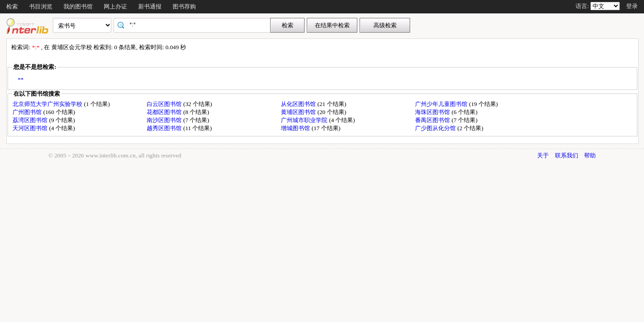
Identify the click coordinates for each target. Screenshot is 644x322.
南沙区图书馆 (165, 120)
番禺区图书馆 (433, 120)
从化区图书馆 (299, 104)
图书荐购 (184, 6)
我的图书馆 (78, 6)
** (20, 79)
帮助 (590, 155)
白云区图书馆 (165, 104)
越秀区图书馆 (165, 128)
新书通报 (150, 6)
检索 (12, 6)
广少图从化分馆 (436, 128)
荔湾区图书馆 (31, 120)
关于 (543, 155)
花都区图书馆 (165, 112)
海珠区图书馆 (433, 112)
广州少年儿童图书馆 (442, 104)
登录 (632, 6)
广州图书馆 (28, 112)
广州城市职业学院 (305, 120)
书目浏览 (41, 6)
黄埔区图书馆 (299, 112)
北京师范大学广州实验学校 (48, 104)
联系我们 (567, 155)
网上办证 (115, 6)
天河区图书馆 (31, 128)
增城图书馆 (296, 128)
